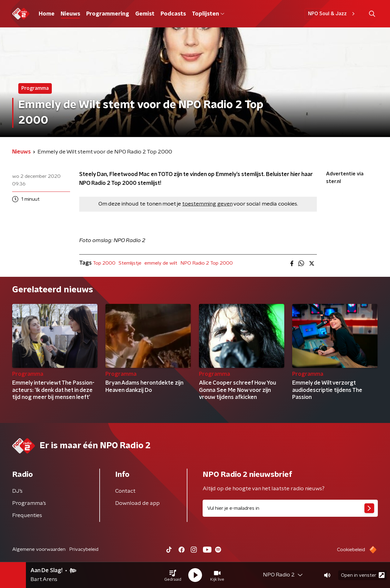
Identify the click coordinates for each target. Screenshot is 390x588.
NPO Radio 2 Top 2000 (207, 263)
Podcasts (173, 14)
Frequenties (27, 516)
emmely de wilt (161, 263)
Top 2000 (104, 263)
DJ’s (17, 491)
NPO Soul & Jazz (332, 14)
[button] (173, 575)
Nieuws (70, 14)
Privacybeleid (84, 549)
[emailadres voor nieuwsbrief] (290, 508)
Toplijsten (208, 14)
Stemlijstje (130, 263)
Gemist (145, 14)
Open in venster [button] (363, 575)
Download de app (137, 503)
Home (47, 14)
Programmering (108, 14)
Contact (125, 491)
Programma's (29, 503)
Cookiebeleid (351, 550)
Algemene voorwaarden (39, 549)
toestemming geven (207, 204)
